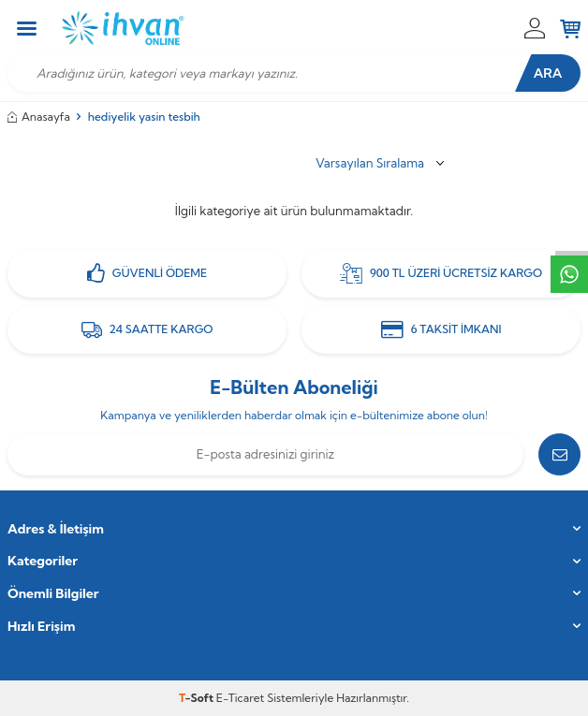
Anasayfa (39, 117)
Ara (548, 73)
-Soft (198, 698)
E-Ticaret (240, 698)
